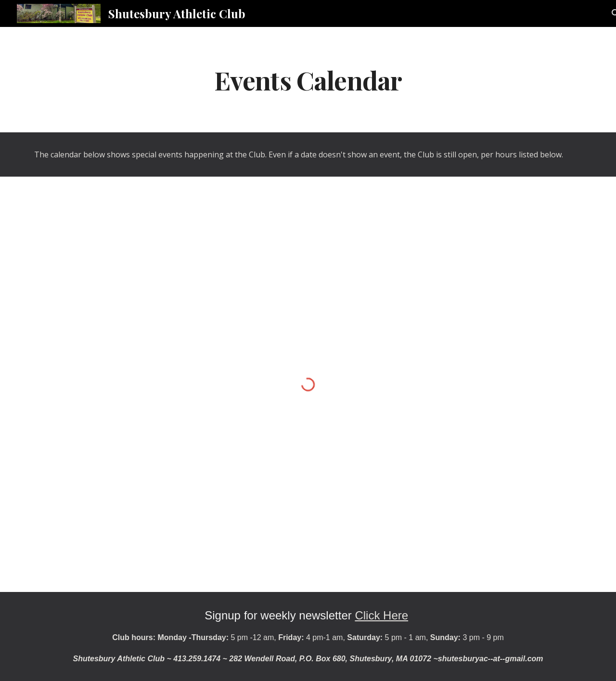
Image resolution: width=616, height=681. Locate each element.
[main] (308, 80)
